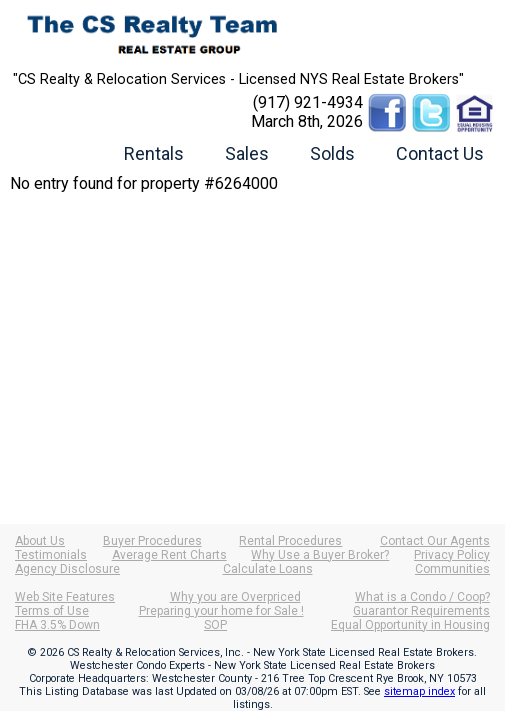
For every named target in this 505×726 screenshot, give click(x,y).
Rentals (154, 153)
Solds (332, 153)
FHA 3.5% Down (57, 625)
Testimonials (51, 555)
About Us (40, 541)
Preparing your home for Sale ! (221, 611)
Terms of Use (52, 611)
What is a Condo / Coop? (422, 597)
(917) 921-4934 (308, 102)
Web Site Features (65, 597)
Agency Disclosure (67, 569)
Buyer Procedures (152, 541)
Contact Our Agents (435, 541)
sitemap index (419, 691)
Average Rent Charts (169, 555)
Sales (247, 153)
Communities (452, 569)
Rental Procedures (290, 541)
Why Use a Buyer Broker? (320, 555)
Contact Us (440, 153)
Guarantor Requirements (421, 611)
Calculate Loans (268, 569)
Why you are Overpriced (235, 597)
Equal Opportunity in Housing (410, 625)
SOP (215, 625)
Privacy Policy (452, 555)
